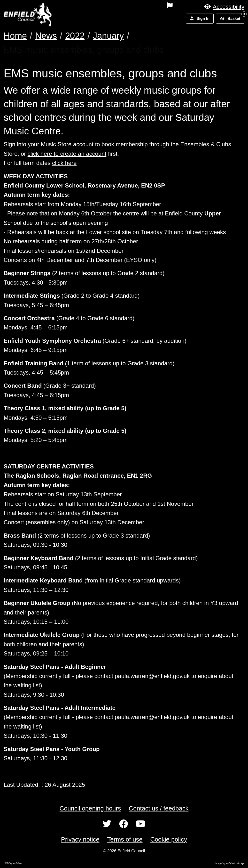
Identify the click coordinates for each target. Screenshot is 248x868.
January (108, 36)
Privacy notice (80, 839)
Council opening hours (90, 808)
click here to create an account (67, 154)
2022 (75, 36)
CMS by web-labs (13, 863)
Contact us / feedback (159, 808)
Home (15, 36)
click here (64, 163)
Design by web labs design (229, 863)
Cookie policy (169, 839)
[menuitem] (143, 5)
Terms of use (125, 839)
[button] (224, 7)
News (46, 36)
